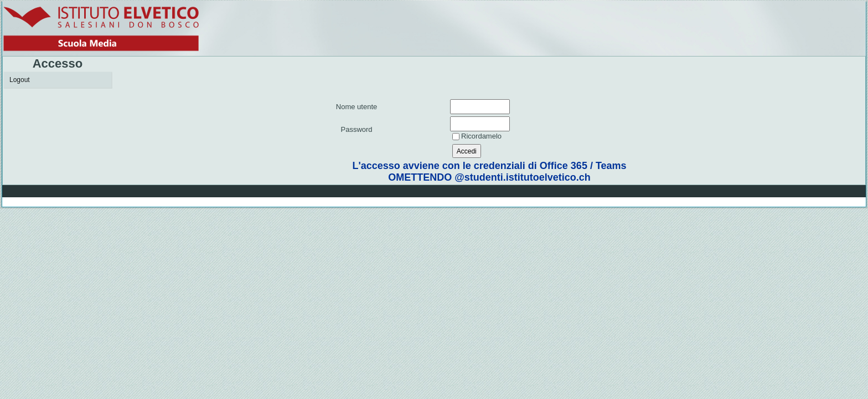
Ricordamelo (481, 136)
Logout (20, 80)
